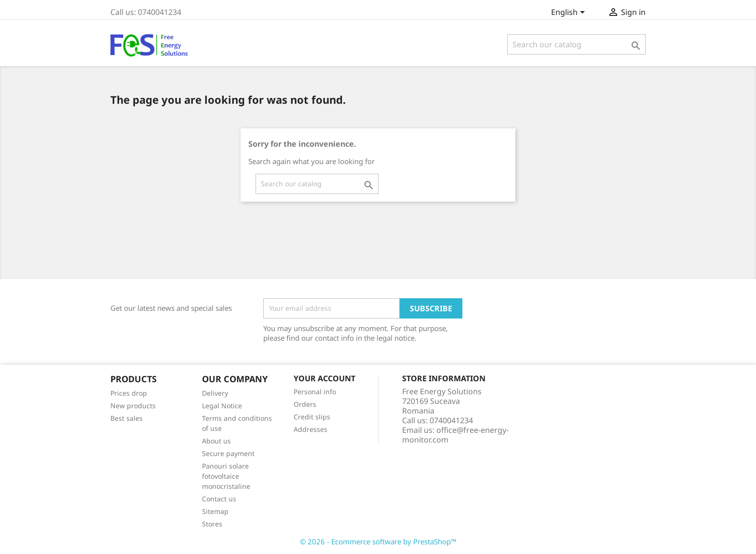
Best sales (127, 418)
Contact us (219, 499)
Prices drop (129, 393)
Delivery (215, 393)
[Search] (576, 44)
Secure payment (228, 453)
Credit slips (312, 417)
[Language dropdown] (570, 13)
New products (133, 406)
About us (216, 441)
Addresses (310, 429)
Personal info (315, 392)
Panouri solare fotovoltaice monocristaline (226, 476)
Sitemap (215, 511)
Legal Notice (222, 406)
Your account (324, 378)
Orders (305, 404)
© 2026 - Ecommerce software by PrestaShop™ (378, 541)
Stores (212, 524)
